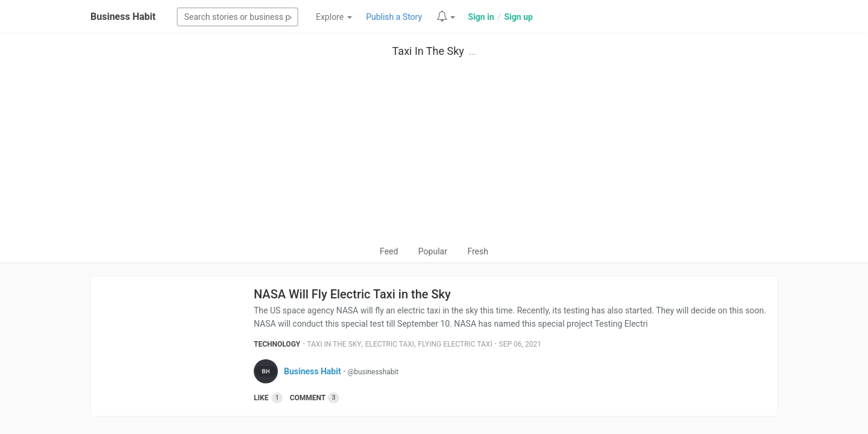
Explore (334, 17)
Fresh (478, 251)
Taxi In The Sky (428, 51)
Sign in (481, 17)
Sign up (518, 17)
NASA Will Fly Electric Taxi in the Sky (352, 294)
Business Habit (123, 17)
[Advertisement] (434, 154)
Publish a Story (394, 17)
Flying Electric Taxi (455, 344)
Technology (277, 344)
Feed (389, 251)
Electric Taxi (390, 344)
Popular (433, 251)
